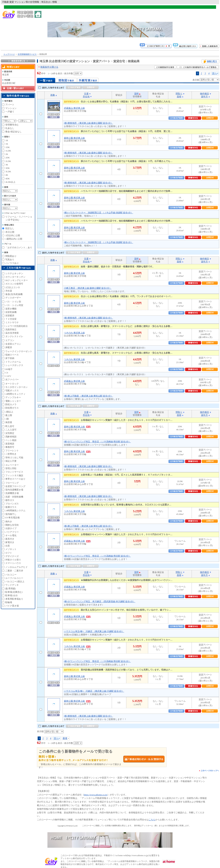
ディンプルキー (13, 397)
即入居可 (10, 426)
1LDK (8, 151)
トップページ (9, 54)
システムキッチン (14, 273)
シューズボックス (14, 365)
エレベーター (12, 465)
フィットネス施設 (14, 475)
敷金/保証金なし (13, 132)
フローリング (12, 483)
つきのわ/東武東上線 (74, 333)
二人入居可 (11, 430)
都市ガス (10, 500)
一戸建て (10, 112)
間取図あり (11, 256)
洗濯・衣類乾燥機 (14, 497)
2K (7, 154)
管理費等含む (12, 125)
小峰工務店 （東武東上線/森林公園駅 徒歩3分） (88, 288)
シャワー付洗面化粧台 (16, 326)
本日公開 (10, 232)
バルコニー (11, 575)
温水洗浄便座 (12, 333)
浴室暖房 (10, 316)
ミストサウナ (12, 322)
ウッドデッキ (12, 585)
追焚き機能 (11, 309)
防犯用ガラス (12, 408)
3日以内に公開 (13, 235)
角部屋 (9, 422)
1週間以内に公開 (14, 239)
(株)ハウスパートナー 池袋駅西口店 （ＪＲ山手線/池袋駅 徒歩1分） (98, 213)
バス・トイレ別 (13, 302)
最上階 (9, 415)
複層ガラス (11, 507)
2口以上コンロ (13, 287)
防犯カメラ (11, 404)
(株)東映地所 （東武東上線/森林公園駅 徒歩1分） (88, 123)
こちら (152, 820)
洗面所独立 (11, 329)
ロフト (9, 553)
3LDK (8, 171)
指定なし (10, 228)
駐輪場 (9, 602)
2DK (7, 158)
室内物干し (11, 514)
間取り (179, 94)
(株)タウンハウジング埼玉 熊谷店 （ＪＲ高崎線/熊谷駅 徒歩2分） (97, 442)
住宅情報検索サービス (27, 54)
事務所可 (10, 447)
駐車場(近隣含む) (14, 592)
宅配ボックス (12, 391)
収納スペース (12, 355)
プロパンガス (12, 504)
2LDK (8, 161)
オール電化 (11, 535)
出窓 (8, 546)
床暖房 (9, 347)
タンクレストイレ (14, 336)
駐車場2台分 (12, 595)
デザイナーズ (12, 556)
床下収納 (10, 358)
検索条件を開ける (49, 67)
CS (7, 373)
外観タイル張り (13, 560)
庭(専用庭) (11, 589)
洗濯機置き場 (12, 493)
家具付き (10, 539)
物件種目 (205, 94)
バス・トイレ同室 (14, 305)
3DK (7, 168)
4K (7, 175)
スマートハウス (13, 563)
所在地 (86, 97)
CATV (8, 376)
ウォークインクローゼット (19, 351)
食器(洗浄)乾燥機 (14, 294)
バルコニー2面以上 (15, 582)
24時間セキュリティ (15, 394)
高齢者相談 (11, 437)
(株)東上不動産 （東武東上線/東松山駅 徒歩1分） (88, 396)
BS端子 (9, 369)
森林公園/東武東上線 (74, 138)
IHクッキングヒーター (17, 280)
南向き (9, 522)
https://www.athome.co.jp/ (96, 795)
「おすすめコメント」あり (19, 247)
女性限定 (10, 433)
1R (7, 140)
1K (7, 144)
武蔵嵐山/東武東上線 (74, 108)
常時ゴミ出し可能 (14, 458)
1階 (7, 419)
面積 (179, 97)
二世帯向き (11, 454)
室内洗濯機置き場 (14, 490)
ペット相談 (11, 440)
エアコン (10, 340)
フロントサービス (14, 472)
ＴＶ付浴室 (11, 319)
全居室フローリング (15, 486)
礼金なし (10, 128)
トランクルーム (13, 362)
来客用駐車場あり (14, 599)
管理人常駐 (11, 468)
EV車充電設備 (12, 518)
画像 (53, 95)
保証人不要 (11, 461)
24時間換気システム (15, 511)
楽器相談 (10, 444)
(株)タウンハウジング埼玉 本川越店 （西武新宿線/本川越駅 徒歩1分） (100, 601)
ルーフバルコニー (14, 578)
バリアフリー (12, 532)
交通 (86, 94)
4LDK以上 (10, 182)
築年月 (204, 97)
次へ (214, 73)
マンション (11, 108)
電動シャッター (13, 401)
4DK (7, 179)
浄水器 (9, 291)
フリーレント (12, 451)
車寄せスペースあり (15, 479)
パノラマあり (12, 263)
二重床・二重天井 (14, 571)
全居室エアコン (13, 344)
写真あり (10, 260)
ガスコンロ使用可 (14, 284)
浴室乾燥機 (11, 312)
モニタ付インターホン (16, 387)
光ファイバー (12, 380)
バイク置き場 (12, 606)
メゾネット (11, 549)
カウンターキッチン (15, 277)
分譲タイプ (11, 528)
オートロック (12, 384)
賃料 (136, 94)
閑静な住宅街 (12, 525)
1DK (7, 147)
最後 (65, 738)
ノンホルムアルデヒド (16, 567)
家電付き (10, 542)
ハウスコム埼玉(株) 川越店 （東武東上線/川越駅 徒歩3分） (94, 631)
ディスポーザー (13, 298)
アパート (10, 105)
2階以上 (9, 412)
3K (7, 165)
